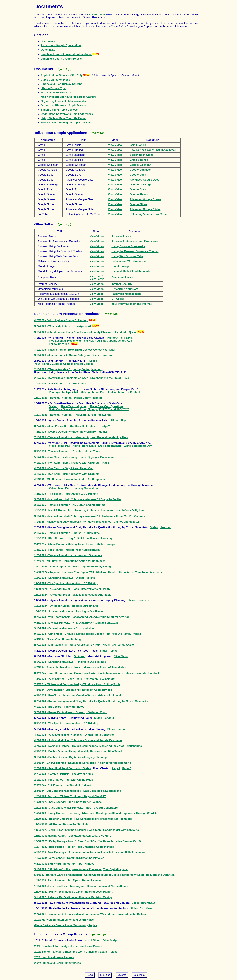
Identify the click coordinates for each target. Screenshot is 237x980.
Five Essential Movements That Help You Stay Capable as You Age (90, 341)
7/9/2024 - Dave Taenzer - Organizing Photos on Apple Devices (73, 690)
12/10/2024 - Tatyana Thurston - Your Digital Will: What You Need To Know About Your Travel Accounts (98, 572)
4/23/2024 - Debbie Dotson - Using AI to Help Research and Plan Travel (78, 752)
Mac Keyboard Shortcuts (56, 93)
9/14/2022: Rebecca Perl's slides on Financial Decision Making (73, 897)
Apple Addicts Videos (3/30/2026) (61, 75)
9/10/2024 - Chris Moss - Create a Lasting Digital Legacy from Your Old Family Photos (88, 634)
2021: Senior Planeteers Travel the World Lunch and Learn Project (75, 952)
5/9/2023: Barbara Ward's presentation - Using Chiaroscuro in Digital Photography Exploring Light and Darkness (104, 875)
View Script (110, 941)
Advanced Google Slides (145, 209)
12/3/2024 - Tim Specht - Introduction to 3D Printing (66, 583)
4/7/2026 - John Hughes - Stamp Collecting (61, 320)
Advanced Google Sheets (146, 199)
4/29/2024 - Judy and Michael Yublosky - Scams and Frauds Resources (78, 740)
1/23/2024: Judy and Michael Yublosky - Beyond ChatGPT (70, 796)
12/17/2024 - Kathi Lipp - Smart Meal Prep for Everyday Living (72, 567)
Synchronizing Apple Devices (59, 110)
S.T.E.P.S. (127, 338)
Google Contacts (140, 170)
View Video (115, 145)
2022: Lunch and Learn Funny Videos (58, 963)
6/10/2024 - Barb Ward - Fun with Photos (59, 707)
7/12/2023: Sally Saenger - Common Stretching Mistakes (69, 858)
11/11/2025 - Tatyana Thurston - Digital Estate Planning (68, 398)
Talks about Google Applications (61, 45)
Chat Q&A (146, 909)
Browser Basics (121, 237)
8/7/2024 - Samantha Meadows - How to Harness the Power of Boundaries (80, 667)
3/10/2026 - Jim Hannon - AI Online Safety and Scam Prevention (74, 355)
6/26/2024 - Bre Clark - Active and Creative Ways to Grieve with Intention (79, 696)
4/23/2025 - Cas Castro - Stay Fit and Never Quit (64, 468)
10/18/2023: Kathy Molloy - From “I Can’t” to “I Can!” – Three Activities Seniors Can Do (88, 841)
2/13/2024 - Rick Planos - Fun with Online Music (64, 780)
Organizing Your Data (125, 289)
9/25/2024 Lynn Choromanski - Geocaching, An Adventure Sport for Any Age (82, 617)
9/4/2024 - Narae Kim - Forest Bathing (58, 639)
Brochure (143, 600)
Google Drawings (141, 185)
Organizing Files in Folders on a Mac (64, 101)
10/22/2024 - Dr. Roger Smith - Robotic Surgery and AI (68, 606)
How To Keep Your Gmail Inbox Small (153, 150)
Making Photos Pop (93, 392)
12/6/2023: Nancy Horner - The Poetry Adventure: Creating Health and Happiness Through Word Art (96, 813)
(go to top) (64, 69)
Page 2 (127, 768)
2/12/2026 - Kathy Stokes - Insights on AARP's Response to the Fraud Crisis (82, 378)
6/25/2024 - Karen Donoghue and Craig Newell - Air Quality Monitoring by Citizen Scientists (91, 701)
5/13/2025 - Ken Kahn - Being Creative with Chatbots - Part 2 (72, 463)
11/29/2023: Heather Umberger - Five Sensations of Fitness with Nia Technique (83, 819)
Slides (93, 361)
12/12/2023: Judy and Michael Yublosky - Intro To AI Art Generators (76, 808)
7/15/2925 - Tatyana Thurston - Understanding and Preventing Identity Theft (81, 437)
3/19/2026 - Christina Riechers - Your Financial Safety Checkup (74, 332)
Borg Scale (89, 446)
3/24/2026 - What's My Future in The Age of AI (63, 326)
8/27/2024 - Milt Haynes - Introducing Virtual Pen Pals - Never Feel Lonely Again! (84, 645)
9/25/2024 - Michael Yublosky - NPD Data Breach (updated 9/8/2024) (76, 623)
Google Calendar (140, 165)
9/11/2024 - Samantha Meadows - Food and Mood (65, 628)
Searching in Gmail (142, 155)
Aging (77, 446)
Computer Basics (122, 278)
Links (114, 651)
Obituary (79, 656)
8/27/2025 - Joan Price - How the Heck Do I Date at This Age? (72, 426)
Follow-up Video (59, 344)
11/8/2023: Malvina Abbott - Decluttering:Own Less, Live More (73, 836)
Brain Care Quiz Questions (107, 406)
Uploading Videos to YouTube (148, 214)
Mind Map (65, 446)
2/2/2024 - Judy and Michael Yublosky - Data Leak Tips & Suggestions (78, 791)
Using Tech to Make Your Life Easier (63, 118)
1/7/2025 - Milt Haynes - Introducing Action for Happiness (70, 561)
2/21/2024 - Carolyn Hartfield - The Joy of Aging (64, 774)
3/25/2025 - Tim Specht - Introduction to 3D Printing (66, 494)
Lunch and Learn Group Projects (61, 59)
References (148, 903)
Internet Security (122, 284)
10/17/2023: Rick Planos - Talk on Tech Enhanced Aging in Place (74, 847)
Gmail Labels (138, 145)
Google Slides (138, 204)
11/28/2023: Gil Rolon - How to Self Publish (61, 824)
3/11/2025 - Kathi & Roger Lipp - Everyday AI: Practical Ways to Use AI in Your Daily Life (89, 511)
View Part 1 (97, 276)
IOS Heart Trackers (110, 446)
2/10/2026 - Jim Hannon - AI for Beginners (60, 384)
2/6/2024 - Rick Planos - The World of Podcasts (63, 785)
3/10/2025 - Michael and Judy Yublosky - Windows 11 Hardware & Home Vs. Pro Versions (90, 516)
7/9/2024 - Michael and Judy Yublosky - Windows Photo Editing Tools (77, 684)
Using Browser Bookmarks (128, 246)
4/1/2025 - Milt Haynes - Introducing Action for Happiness (70, 480)
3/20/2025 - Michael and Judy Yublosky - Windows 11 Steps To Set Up (78, 499)
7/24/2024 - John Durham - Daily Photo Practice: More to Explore (74, 679)
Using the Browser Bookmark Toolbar (135, 251)
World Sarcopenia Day (138, 446)
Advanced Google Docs (145, 180)
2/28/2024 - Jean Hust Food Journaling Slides (62, 768)
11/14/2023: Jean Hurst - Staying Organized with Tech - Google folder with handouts (86, 830)
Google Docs (138, 175)
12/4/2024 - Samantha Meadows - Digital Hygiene (65, 578)
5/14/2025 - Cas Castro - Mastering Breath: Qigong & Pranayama (74, 457)
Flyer (124, 421)
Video (53, 446)
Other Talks (48, 50)
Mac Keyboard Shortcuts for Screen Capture (69, 97)
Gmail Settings (139, 160)
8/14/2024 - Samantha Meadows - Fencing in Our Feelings (70, 662)
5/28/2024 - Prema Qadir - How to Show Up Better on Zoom (71, 712)
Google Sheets (139, 194)
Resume (122, 975)
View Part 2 (97, 279)
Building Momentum (85, 488)
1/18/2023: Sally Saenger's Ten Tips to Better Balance (67, 880)
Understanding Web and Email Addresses (67, 114)
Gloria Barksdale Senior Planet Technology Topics (66, 925)
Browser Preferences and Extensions (135, 241)
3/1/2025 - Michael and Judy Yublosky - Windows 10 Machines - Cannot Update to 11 (87, 522)
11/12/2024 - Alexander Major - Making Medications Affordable (73, 595)
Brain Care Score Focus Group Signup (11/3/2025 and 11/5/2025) (89, 409)
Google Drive (138, 190)
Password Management (126, 294)
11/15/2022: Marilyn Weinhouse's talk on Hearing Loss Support (73, 892)
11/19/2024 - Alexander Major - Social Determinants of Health (72, 589)
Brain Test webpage (74, 406)
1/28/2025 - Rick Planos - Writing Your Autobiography (67, 550)
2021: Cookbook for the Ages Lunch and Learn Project (68, 946)
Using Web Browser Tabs (127, 256)
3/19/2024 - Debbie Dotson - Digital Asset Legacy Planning (70, 757)
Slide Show (121, 656)
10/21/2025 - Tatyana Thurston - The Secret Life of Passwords (72, 415)
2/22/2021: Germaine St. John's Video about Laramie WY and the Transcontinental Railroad (91, 914)
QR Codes (118, 299)
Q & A (133, 332)
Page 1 (116, 768)
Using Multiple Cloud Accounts (131, 271)
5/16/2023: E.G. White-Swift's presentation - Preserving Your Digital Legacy (81, 869)
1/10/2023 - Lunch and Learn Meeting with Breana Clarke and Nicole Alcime (81, 886)
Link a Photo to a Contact (124, 392)
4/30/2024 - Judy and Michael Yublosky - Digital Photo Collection (74, 735)
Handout (121, 332)
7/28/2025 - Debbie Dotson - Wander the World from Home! (71, 432)
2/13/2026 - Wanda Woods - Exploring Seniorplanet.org (68, 369)
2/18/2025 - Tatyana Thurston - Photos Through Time (67, 533)
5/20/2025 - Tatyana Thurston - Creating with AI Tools (67, 452)
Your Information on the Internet (131, 304)
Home (90, 975)
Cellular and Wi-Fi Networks (129, 261)
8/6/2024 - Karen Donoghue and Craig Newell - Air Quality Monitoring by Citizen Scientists (91, 673)
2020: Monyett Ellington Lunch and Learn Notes (64, 920)
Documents (48, 41)
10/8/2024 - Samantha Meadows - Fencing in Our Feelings (70, 611)
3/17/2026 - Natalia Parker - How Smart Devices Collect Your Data (75, 350)
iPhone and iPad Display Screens (62, 84)
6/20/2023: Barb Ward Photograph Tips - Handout (65, 864)
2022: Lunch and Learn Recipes (54, 957)
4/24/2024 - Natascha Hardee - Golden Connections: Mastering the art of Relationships (88, 746)
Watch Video (93, 941)
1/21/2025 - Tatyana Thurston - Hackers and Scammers (68, 555)
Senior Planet (97, 15)
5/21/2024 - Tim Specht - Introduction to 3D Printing (66, 724)
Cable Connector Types (55, 80)
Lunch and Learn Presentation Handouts (70, 54)
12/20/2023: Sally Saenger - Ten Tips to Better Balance (68, 802)
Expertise (105, 975)
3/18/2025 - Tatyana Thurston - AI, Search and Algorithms (70, 505)
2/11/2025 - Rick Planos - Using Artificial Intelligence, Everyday (73, 539)
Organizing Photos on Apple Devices (64, 105)
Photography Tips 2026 (64, 392)
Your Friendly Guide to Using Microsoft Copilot (64, 364)
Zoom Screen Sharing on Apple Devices (66, 123)
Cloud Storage (120, 266)
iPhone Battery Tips (53, 88)
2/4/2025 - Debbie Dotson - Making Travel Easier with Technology (75, 544)
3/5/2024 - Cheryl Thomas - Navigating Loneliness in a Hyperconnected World (83, 763)
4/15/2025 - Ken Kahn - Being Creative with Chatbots (67, 474)
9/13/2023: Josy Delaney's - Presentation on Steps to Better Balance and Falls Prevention (90, 852)
